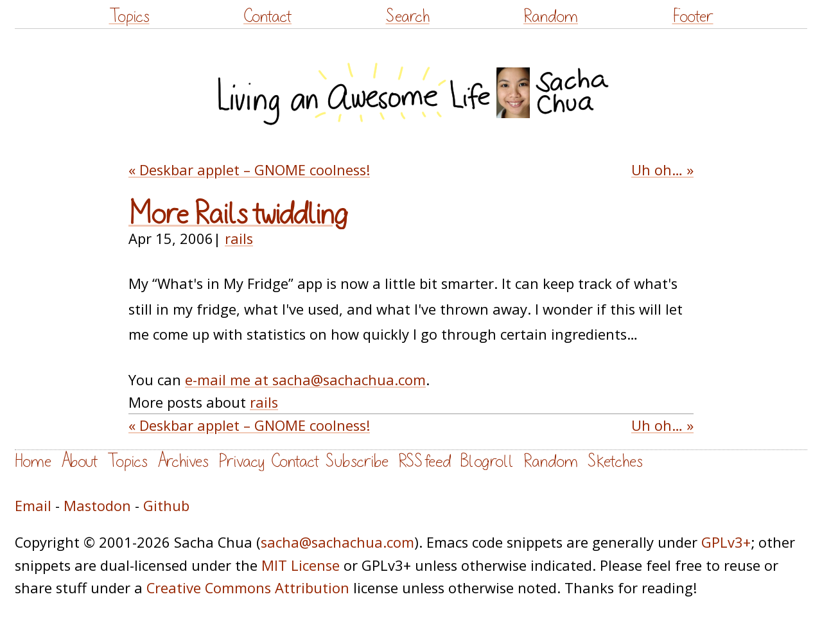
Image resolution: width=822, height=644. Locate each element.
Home (33, 461)
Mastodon (97, 506)
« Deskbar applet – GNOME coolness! (249, 170)
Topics (129, 16)
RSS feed (424, 461)
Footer (693, 16)
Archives (183, 461)
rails (239, 239)
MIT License (301, 565)
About (79, 461)
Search (408, 16)
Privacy (241, 461)
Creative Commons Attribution (248, 588)
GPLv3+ (726, 542)
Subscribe (357, 461)
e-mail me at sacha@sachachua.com (305, 380)
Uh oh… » (662, 170)
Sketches (615, 461)
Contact (267, 16)
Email (33, 506)
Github (166, 506)
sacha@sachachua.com (337, 542)
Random (551, 16)
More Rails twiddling (238, 214)
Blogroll (487, 461)
